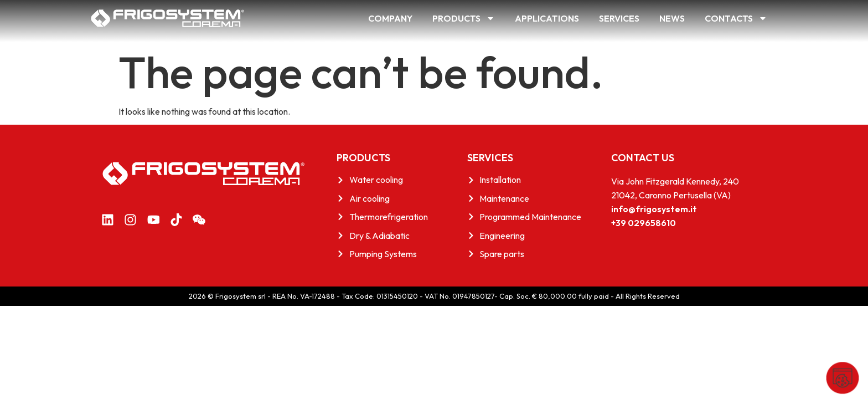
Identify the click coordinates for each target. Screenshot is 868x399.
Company (390, 18)
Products (464, 18)
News (672, 18)
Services (619, 18)
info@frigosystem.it (654, 209)
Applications (547, 18)
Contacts (736, 18)
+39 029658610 (644, 223)
